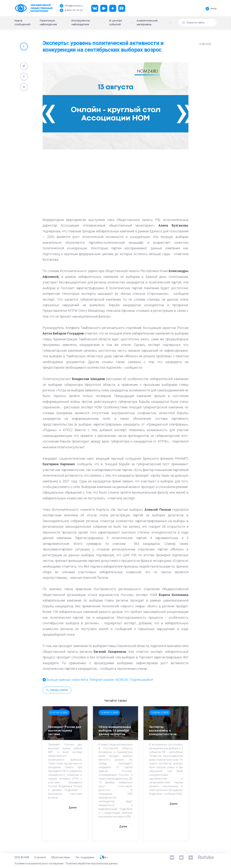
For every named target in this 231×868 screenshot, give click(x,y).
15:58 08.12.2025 (160, 713)
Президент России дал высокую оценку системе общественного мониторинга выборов (65, 730)
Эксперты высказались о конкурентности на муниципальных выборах (163, 730)
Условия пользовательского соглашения (39, 863)
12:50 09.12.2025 (109, 713)
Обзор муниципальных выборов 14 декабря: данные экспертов (115, 730)
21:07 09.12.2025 (59, 713)
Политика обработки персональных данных (92, 863)
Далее (73, 808)
